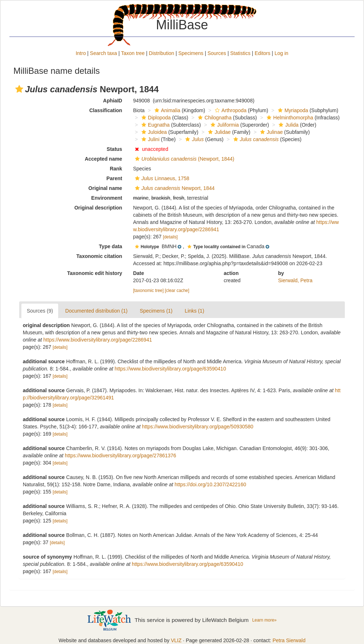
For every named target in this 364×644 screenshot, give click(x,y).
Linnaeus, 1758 (161, 178)
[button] (19, 89)
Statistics (240, 53)
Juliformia (224, 125)
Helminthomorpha (289, 118)
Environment (107, 198)
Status (115, 149)
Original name (105, 188)
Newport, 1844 (174, 188)
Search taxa (104, 53)
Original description (98, 208)
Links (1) (195, 311)
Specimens (191, 53)
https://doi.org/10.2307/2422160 (210, 484)
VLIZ (176, 640)
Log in (282, 53)
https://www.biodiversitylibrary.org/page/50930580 (198, 427)
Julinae (270, 132)
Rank (116, 169)
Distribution (161, 53)
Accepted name (103, 159)
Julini (150, 139)
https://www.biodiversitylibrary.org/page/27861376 (120, 456)
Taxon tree (133, 53)
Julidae (218, 132)
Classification (106, 110)
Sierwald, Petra (295, 280)
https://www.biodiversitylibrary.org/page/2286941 (98, 340)
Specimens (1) (156, 311)
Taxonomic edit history (94, 273)
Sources (217, 53)
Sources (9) (40, 311)
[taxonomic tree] (149, 291)
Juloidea (153, 132)
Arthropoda (230, 110)
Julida (288, 125)
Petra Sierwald (289, 640)
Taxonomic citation (99, 256)
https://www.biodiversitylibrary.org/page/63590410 (170, 369)
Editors (263, 53)
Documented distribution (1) (96, 311)
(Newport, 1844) (184, 159)
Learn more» (264, 620)
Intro (81, 53)
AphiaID (113, 101)
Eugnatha (155, 125)
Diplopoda (155, 118)
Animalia (167, 110)
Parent (114, 178)
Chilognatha (214, 118)
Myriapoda (292, 110)
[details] (170, 237)
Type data (110, 246)
